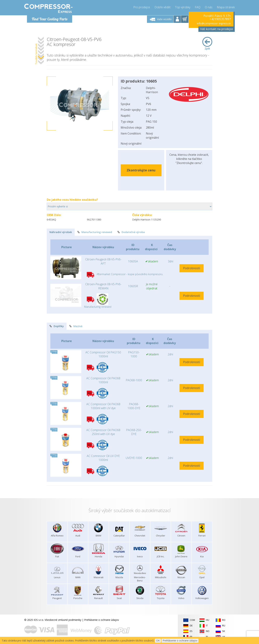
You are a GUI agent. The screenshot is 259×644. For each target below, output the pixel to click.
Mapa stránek (226, 7)
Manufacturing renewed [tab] (95, 232)
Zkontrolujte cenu (141, 170)
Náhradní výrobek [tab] (61, 232)
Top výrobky (183, 7)
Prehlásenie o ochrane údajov (102, 620)
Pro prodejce (142, 7)
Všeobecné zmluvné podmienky (63, 620)
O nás (209, 7)
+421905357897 (220, 19)
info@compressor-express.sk (214, 23)
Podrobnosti (192, 268)
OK (158, 640)
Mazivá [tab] (76, 326)
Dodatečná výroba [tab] (131, 232)
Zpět (207, 44)
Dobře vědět (163, 7)
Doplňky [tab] (57, 326)
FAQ (198, 7)
